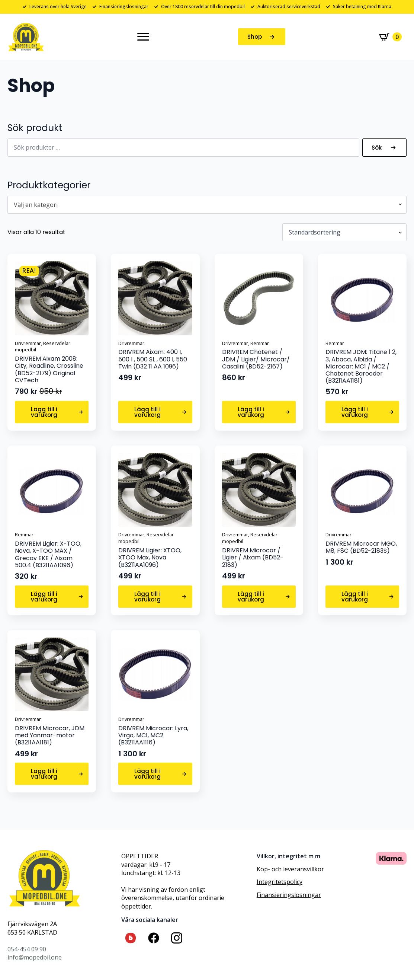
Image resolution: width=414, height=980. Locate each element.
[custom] (131, 938)
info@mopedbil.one (35, 957)
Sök (377, 148)
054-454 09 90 (27, 949)
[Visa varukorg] (390, 37)
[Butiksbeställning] (344, 232)
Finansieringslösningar (289, 895)
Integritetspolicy (280, 882)
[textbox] (204, 205)
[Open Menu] (143, 37)
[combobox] (207, 205)
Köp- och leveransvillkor (290, 869)
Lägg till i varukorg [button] (44, 412)
